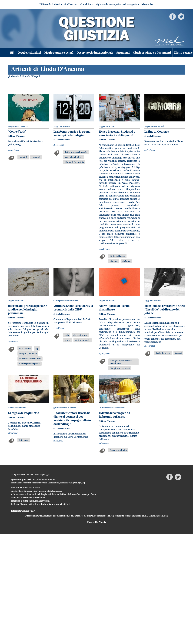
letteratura (24, 440)
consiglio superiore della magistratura (121, 362)
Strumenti (123, 53)
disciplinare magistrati (120, 368)
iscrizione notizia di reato (30, 358)
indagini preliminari (73, 157)
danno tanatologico (118, 450)
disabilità (23, 157)
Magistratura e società (59, 53)
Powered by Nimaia (97, 522)
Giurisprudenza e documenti (152, 53)
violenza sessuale (83, 340)
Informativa (147, 4)
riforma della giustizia (74, 162)
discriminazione (80, 335)
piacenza (114, 261)
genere (68, 340)
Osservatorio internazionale (95, 53)
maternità (36, 157)
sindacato (126, 261)
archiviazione (25, 348)
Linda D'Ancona (17, 136)
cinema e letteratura (17, 408)
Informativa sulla (23, 511)
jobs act (178, 353)
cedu (67, 335)
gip (37, 348)
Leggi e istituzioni (29, 53)
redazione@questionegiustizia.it (54, 504)
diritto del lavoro (117, 256)
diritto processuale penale (76, 152)
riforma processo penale (30, 364)
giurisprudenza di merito (65, 408)
